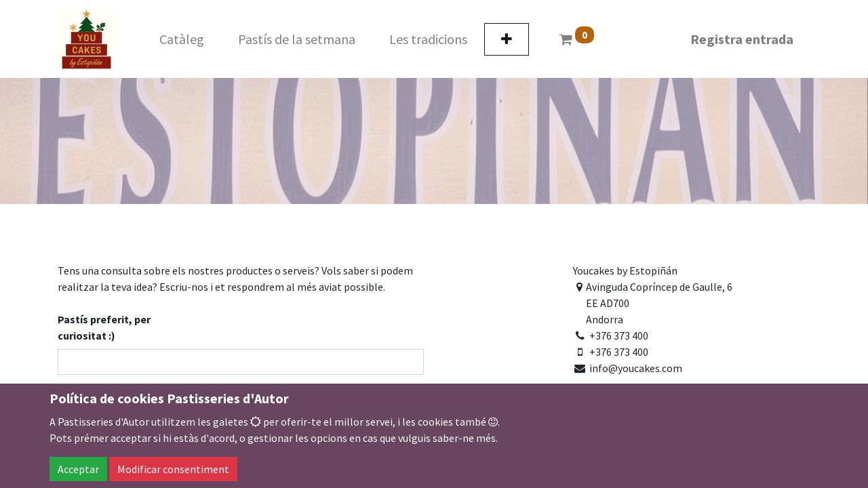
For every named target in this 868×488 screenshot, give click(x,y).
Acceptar (78, 469)
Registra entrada (742, 39)
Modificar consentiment (173, 469)
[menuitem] (182, 39)
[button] (507, 39)
